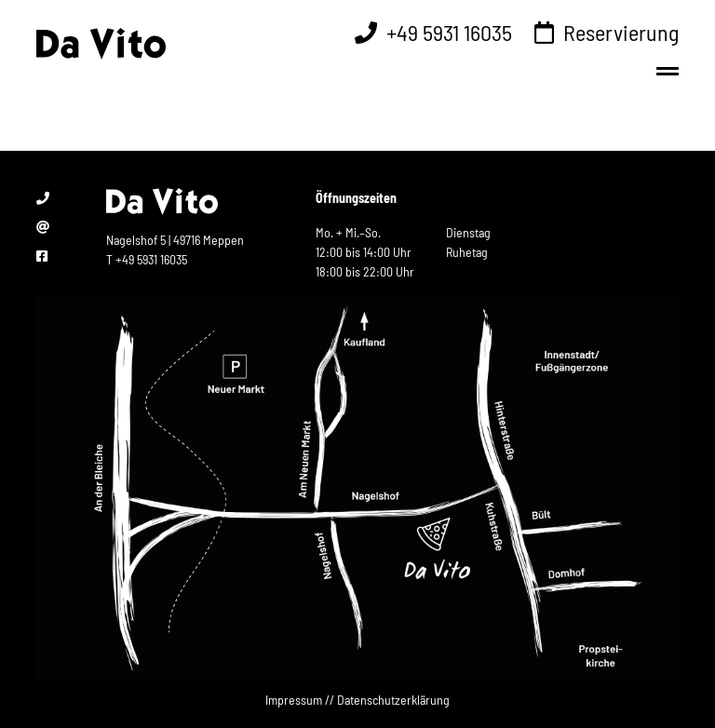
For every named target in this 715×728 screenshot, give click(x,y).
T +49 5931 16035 (147, 259)
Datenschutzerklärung (393, 700)
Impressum (294, 700)
